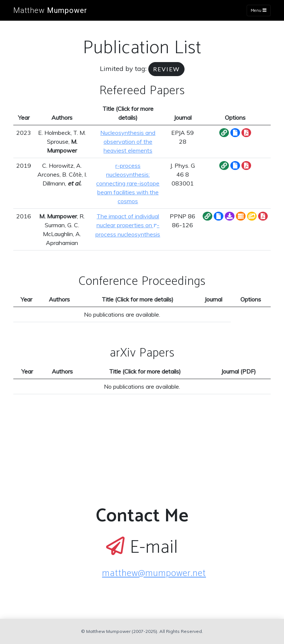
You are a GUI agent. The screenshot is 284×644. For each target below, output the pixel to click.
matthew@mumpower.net (154, 573)
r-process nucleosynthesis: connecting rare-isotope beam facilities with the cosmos (128, 183)
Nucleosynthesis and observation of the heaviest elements (128, 142)
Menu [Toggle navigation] (259, 11)
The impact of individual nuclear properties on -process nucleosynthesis (128, 225)
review (166, 69)
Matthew (50, 10)
